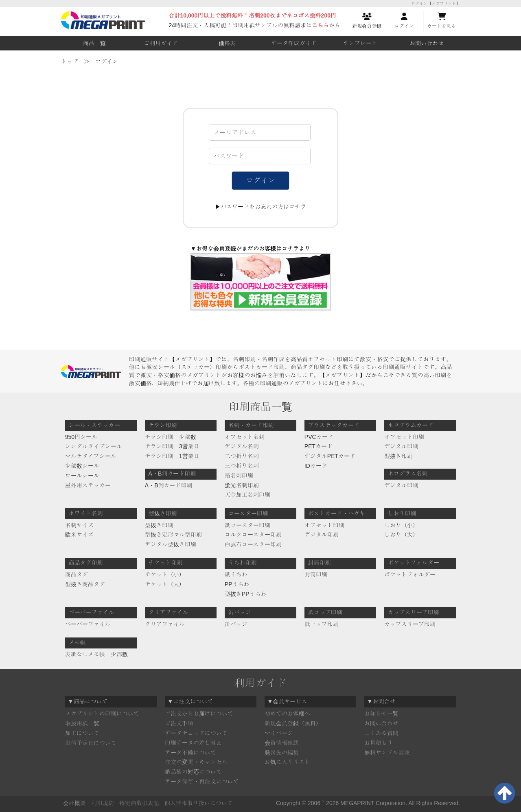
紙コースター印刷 (247, 525)
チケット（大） (165, 584)
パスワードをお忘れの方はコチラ (263, 207)
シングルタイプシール (94, 446)
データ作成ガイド (294, 43)
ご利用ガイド (161, 43)
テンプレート (360, 43)
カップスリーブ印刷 (410, 624)
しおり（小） (401, 525)
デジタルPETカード (330, 456)
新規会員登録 (367, 21)
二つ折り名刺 (242, 456)
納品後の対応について (193, 772)
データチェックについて (196, 733)
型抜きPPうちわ (246, 594)
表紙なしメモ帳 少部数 (96, 654)
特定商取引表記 (139, 803)
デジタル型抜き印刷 (171, 544)
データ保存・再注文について (202, 781)
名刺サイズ (79, 525)
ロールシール (82, 476)
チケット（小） (165, 574)
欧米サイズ (79, 535)
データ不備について (190, 753)
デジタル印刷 (401, 446)
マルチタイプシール (91, 456)
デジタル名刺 (242, 446)
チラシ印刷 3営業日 (172, 446)
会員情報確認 (282, 743)
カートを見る (442, 21)
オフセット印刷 (404, 437)
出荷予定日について (91, 743)
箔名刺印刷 (239, 476)
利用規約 (103, 803)
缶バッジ (236, 624)
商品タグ (77, 574)
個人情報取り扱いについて (199, 803)
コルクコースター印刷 (253, 535)
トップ (70, 61)
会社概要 (74, 803)
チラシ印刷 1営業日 (172, 456)
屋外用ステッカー (88, 485)
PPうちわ (237, 584)
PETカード (319, 446)
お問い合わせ (427, 43)
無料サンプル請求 (387, 753)
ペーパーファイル (88, 624)
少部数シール (82, 466)
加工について (82, 733)
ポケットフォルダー (410, 574)
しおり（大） (401, 535)
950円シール (81, 437)
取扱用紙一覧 (82, 723)
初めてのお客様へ (287, 714)
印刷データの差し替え (193, 743)
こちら (320, 25)
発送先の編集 (282, 753)
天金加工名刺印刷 (247, 495)
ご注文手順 (179, 723)
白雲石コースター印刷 (253, 544)
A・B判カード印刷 (169, 485)
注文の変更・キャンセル (196, 762)
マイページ (279, 733)
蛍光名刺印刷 (242, 485)
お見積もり (379, 743)
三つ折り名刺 (242, 466)
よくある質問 (381, 733)
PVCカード (319, 437)
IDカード (316, 466)
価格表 (227, 43)
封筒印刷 (316, 574)
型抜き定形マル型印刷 (173, 535)
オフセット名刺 (245, 437)
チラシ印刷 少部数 (171, 437)
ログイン (404, 21)
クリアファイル (165, 624)
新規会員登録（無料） (293, 723)
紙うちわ (236, 574)
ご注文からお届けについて (199, 714)
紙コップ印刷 (322, 624)
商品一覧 (94, 43)
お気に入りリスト (287, 762)
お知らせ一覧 (381, 714)
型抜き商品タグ (85, 584)
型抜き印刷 (398, 456)
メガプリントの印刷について (102, 714)
